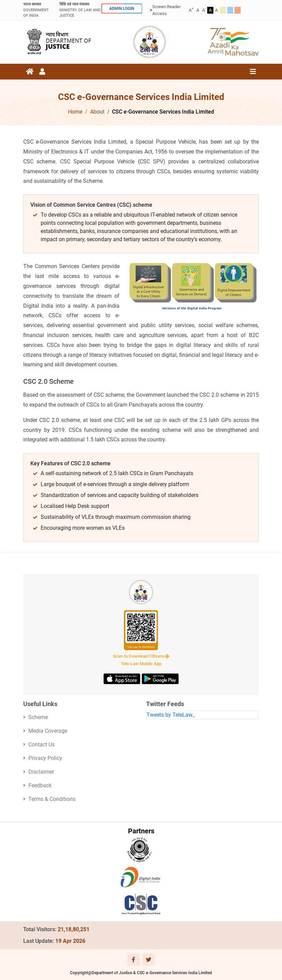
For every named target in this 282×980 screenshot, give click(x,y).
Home (75, 112)
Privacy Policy (45, 758)
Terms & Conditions (52, 799)
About (97, 112)
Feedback (40, 785)
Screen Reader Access (166, 10)
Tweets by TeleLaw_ (171, 715)
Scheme (38, 717)
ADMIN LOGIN (122, 8)
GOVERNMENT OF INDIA (38, 10)
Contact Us (41, 744)
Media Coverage (48, 731)
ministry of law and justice (80, 10)
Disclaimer (41, 772)
